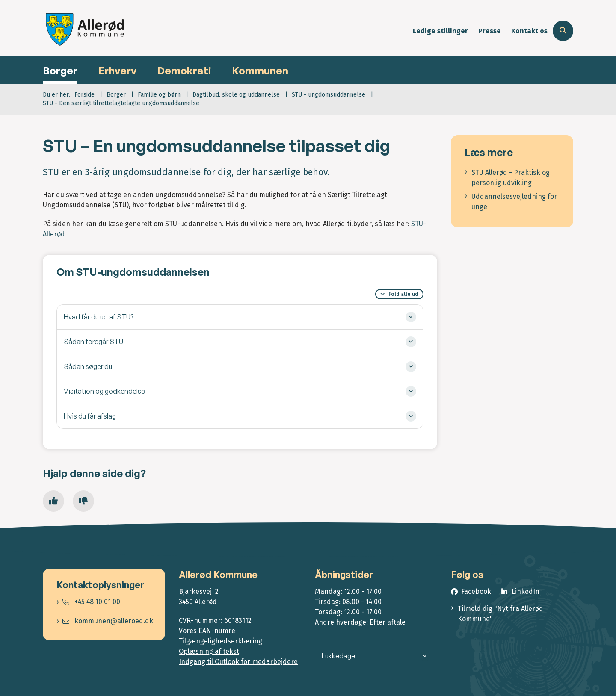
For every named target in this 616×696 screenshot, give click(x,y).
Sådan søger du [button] (88, 366)
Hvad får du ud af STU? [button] (99, 317)
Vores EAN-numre (207, 631)
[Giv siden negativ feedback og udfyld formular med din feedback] (83, 501)
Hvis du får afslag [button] (90, 416)
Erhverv (117, 71)
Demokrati (184, 71)
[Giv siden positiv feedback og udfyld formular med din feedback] (53, 501)
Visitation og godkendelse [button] (104, 391)
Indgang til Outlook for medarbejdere (238, 662)
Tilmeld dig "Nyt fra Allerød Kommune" (500, 614)
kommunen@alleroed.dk (108, 621)
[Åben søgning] (563, 31)
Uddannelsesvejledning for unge (514, 202)
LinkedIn (526, 591)
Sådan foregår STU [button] (93, 342)
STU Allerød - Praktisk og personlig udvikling (511, 178)
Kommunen (260, 71)
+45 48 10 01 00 (91, 602)
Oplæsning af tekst (209, 651)
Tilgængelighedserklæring (221, 641)
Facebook (476, 591)
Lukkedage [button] (338, 656)
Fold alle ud (403, 294)
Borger (60, 71)
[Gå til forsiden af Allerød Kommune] (86, 31)
